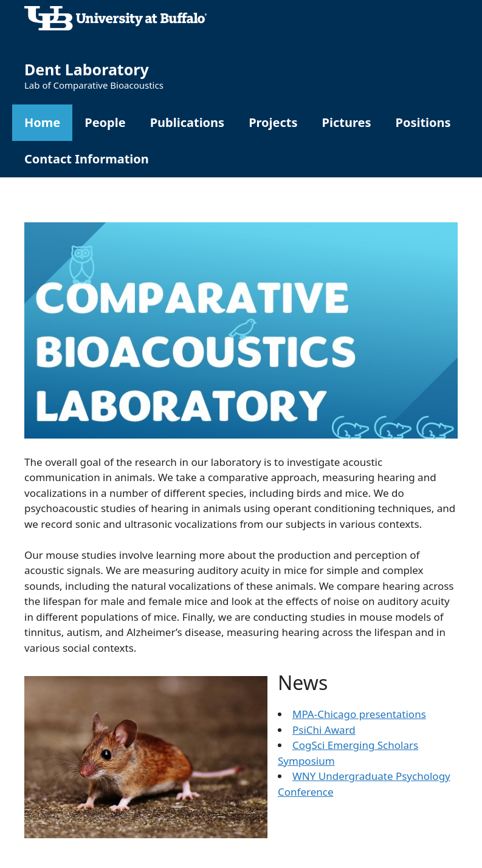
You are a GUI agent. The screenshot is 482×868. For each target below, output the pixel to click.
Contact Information (87, 159)
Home (42, 122)
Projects (273, 122)
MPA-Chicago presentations (359, 714)
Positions (423, 122)
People (105, 122)
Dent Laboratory (87, 69)
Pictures (347, 122)
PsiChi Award (324, 730)
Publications (188, 122)
